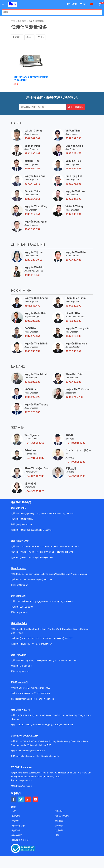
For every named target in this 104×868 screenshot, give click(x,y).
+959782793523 (24, 725)
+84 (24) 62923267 (25, 519)
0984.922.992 (73, 306)
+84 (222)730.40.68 (43, 579)
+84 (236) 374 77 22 (45, 638)
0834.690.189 (32, 153)
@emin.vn (24, 612)
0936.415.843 (32, 275)
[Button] (3, 4)
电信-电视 (22, 21)
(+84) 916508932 (34, 458)
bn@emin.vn (22, 585)
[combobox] (50, 12)
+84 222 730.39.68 (25, 579)
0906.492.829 (32, 397)
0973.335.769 (73, 351)
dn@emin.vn (46, 644)
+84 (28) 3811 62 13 (64, 552)
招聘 (57, 835)
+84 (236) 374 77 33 (64, 638)
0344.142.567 (32, 138)
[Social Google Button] (28, 799)
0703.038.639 (32, 351)
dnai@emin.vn (23, 671)
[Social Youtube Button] (35, 799)
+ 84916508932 (23, 693)
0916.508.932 (73, 321)
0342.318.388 (73, 336)
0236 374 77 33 (74, 397)
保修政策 (59, 826)
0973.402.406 (73, 260)
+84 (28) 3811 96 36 (25, 552)
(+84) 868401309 (75, 443)
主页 (13, 21)
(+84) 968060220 (75, 462)
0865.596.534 (32, 229)
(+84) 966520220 (24, 524)
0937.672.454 (32, 336)
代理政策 (59, 830)
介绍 (14, 811)
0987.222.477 (73, 153)
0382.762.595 (73, 138)
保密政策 (16, 816)
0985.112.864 (32, 214)
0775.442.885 (73, 382)
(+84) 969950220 (34, 491)
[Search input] (50, 12)
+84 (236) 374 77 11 (25, 638)
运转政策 (59, 821)
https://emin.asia (46, 699)
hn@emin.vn (46, 530)
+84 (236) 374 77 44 (25, 644)
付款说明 (59, 811)
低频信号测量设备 (36, 21)
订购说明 (16, 830)
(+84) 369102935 (34, 476)
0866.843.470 (32, 306)
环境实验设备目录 (20, 840)
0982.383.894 (73, 214)
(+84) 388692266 (34, 443)
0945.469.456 (73, 169)
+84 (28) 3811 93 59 (45, 552)
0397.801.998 (73, 199)
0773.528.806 (32, 412)
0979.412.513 (32, 184)
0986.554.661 (32, 199)
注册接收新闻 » (76, 107)
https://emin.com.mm (63, 725)
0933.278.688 (73, 184)
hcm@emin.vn (47, 558)
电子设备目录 (18, 826)
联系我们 (16, 821)
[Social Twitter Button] (21, 799)
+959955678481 (40, 725)
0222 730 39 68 (33, 260)
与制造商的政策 (62, 816)
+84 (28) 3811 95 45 (25, 558)
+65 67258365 (43, 693)
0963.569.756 (32, 169)
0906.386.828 (32, 321)
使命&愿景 (17, 835)
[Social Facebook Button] (14, 799)
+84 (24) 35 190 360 (25, 530)
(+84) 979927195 (75, 476)
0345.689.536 (32, 382)
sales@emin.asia (24, 699)
